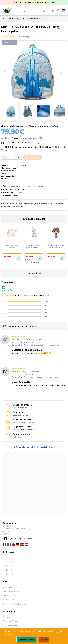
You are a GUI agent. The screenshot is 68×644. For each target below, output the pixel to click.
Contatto (7, 617)
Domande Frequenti (12, 621)
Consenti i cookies (26, 640)
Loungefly (13, 19)
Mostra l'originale (52, 345)
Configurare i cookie (24, 539)
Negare (44, 640)
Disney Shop (9, 562)
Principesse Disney (17, 186)
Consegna (7, 587)
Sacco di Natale (40, 186)
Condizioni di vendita (12, 625)
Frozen (29, 186)
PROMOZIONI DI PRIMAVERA (30, 2)
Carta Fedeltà (9, 600)
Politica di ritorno (10, 596)
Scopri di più (36, 143)
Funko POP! (8, 570)
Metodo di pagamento (13, 591)
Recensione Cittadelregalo (15, 604)
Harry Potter (8, 574)
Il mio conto (8, 557)
